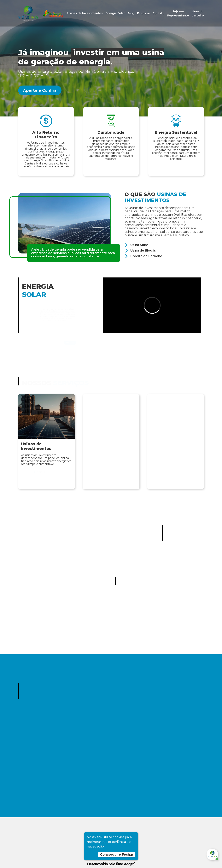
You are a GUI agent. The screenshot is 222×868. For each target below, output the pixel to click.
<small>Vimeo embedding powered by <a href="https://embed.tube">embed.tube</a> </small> (152, 305)
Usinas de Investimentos (85, 13)
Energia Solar (115, 13)
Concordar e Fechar (117, 855)
